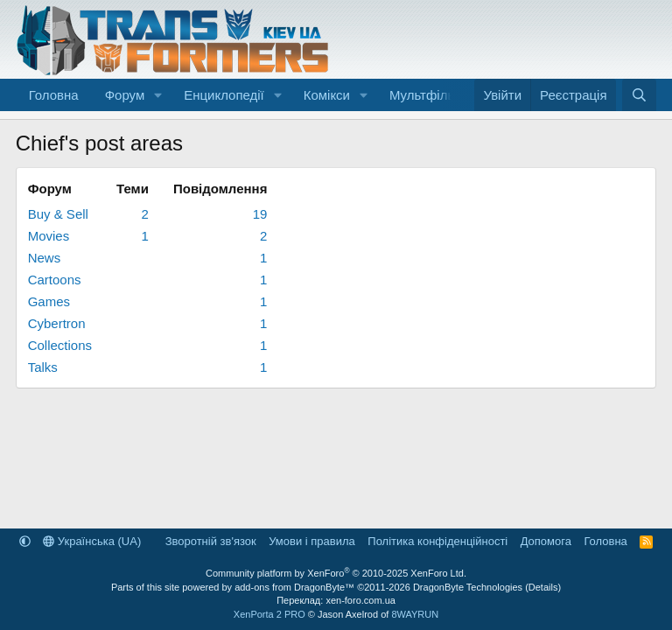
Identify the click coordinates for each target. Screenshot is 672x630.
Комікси (327, 95)
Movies (49, 236)
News (45, 258)
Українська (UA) (92, 541)
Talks (43, 367)
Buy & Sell (58, 214)
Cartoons (55, 280)
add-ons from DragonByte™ (294, 587)
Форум (125, 95)
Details (543, 587)
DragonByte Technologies (468, 587)
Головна (54, 95)
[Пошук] (639, 95)
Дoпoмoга (546, 541)
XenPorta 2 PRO (269, 614)
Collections (60, 345)
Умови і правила (312, 541)
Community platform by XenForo (336, 573)
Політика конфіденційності (437, 541)
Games (49, 301)
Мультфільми (430, 95)
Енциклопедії (224, 95)
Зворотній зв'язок (211, 541)
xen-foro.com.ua (360, 600)
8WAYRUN (415, 614)
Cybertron (57, 323)
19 (260, 214)
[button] (158, 95)
